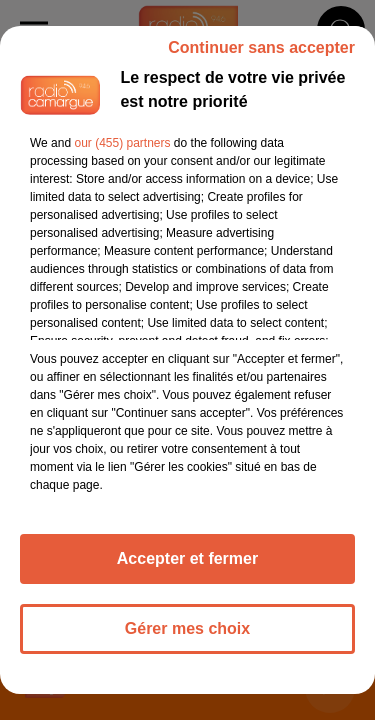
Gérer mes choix (187, 628)
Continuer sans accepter (261, 47)
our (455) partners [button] (122, 143)
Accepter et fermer (187, 558)
